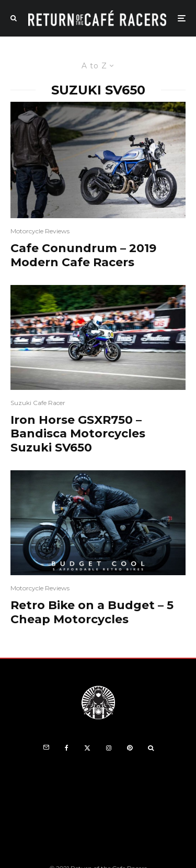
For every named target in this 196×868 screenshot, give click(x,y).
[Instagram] (109, 748)
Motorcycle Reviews (40, 231)
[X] (87, 748)
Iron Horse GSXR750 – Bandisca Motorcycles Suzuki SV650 (78, 434)
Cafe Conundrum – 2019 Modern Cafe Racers (83, 255)
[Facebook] (67, 748)
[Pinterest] (130, 748)
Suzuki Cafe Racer (38, 403)
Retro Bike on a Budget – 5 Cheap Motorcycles (92, 612)
